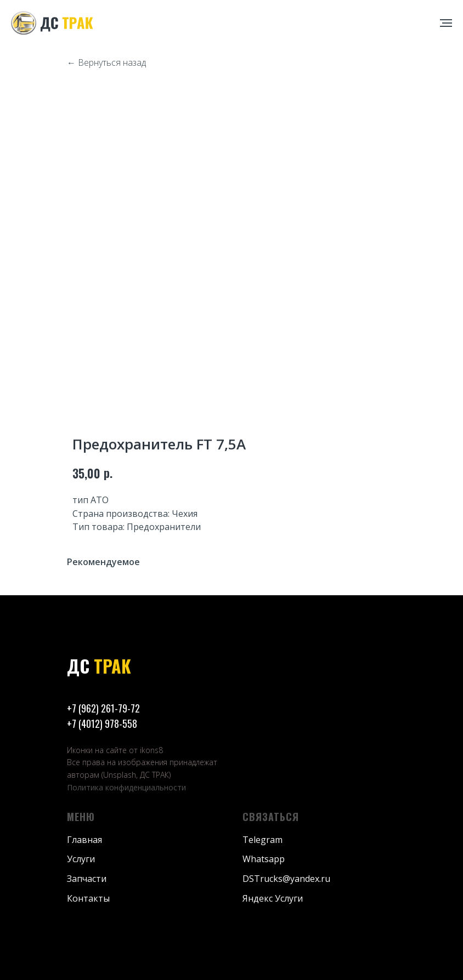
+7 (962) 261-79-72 (103, 708)
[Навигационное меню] (446, 23)
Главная (84, 840)
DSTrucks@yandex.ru (286, 879)
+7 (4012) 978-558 (102, 723)
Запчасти (87, 879)
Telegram (262, 840)
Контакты (88, 898)
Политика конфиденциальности (126, 787)
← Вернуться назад (106, 63)
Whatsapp (264, 859)
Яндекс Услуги (273, 898)
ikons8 (151, 750)
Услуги (81, 859)
